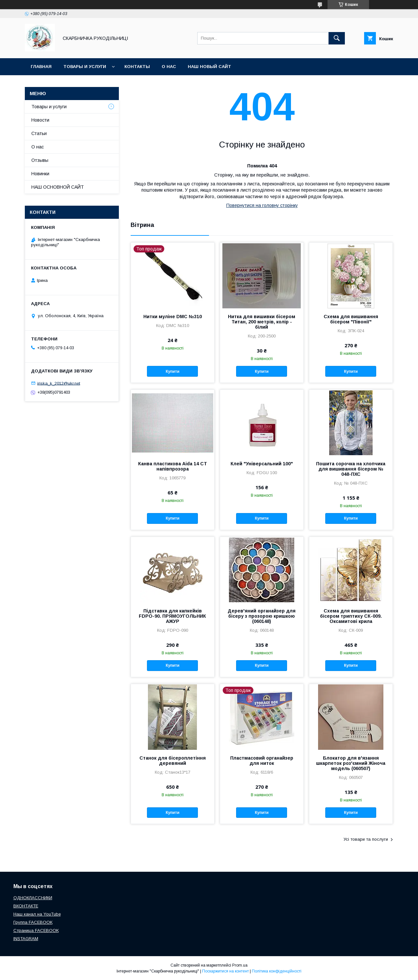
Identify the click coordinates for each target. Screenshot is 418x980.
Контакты (137, 67)
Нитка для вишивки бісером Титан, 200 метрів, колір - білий (262, 322)
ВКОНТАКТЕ (26, 906)
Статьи (39, 133)
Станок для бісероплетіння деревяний (173, 761)
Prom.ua (240, 965)
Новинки (40, 174)
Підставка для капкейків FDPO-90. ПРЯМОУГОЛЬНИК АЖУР (172, 616)
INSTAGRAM (26, 939)
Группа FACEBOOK (33, 922)
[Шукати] (337, 38)
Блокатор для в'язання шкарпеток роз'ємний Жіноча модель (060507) (351, 763)
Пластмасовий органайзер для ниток (262, 761)
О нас (169, 67)
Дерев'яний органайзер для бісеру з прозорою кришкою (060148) (262, 616)
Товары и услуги (85, 67)
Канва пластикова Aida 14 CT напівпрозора (173, 466)
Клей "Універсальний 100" (262, 464)
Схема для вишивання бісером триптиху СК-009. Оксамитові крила (351, 616)
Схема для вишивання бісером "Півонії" (351, 319)
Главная (41, 67)
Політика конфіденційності (277, 971)
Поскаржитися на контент (225, 971)
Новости (40, 120)
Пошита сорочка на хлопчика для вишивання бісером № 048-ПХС (351, 469)
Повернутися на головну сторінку (262, 205)
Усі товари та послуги (366, 839)
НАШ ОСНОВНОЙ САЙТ (58, 187)
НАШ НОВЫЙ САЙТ (209, 67)
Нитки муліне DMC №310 (173, 317)
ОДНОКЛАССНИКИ (33, 898)
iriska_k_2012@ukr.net (59, 383)
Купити (172, 371)
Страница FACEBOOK (36, 930)
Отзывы (40, 160)
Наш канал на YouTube (37, 914)
